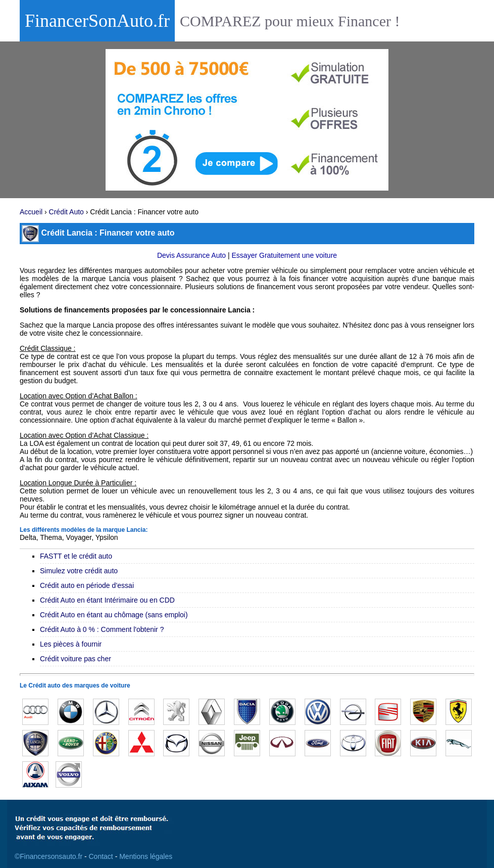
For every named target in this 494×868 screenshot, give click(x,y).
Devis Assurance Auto (191, 255)
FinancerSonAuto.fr (97, 21)
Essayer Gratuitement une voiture (285, 255)
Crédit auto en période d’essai (87, 585)
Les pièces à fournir (71, 644)
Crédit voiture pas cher (76, 659)
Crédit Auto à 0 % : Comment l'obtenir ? (102, 629)
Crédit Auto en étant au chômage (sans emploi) (114, 615)
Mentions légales (146, 856)
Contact (101, 856)
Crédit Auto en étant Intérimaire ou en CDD (107, 600)
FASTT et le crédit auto (76, 556)
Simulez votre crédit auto (79, 571)
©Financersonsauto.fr (48, 856)
